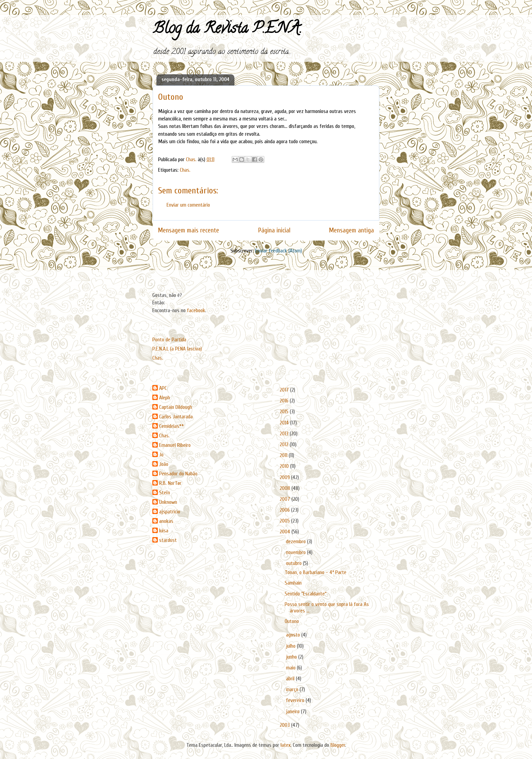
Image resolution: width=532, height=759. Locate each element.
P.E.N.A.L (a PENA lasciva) (177, 349)
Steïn (165, 493)
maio (291, 668)
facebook (196, 310)
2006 (285, 510)
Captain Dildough (176, 407)
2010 (285, 466)
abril (291, 679)
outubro (294, 563)
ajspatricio (170, 512)
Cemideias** (172, 426)
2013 (285, 434)
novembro (297, 552)
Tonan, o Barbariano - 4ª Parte (316, 572)
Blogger (338, 745)
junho (292, 657)
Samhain (293, 583)
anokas (166, 521)
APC (163, 388)
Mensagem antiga (351, 230)
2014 (285, 423)
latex (286, 745)
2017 (285, 390)
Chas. (185, 170)
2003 (285, 725)
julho (291, 646)
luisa (164, 531)
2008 (286, 488)
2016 (285, 401)
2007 (286, 499)
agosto (294, 635)
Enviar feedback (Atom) (279, 251)
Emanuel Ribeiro (175, 445)
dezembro (297, 542)
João (164, 464)
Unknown (168, 502)
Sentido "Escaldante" (306, 594)
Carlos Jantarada (176, 417)
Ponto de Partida (169, 340)
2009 (285, 477)
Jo (161, 455)
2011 (284, 455)
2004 (286, 532)
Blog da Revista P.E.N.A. (227, 30)
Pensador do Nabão (178, 474)
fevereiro (296, 700)
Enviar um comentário (188, 205)
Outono (292, 621)
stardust (168, 540)
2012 (285, 444)
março (293, 689)
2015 (285, 412)
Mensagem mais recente (189, 230)
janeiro (293, 711)
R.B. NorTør (170, 483)
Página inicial (274, 230)
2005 (285, 521)
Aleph (165, 398)
